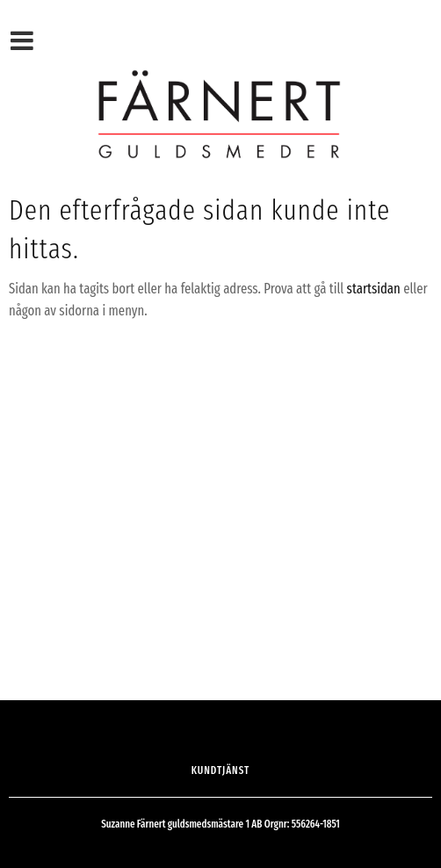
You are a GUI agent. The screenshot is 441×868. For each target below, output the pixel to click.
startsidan (374, 289)
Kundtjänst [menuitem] (221, 770)
